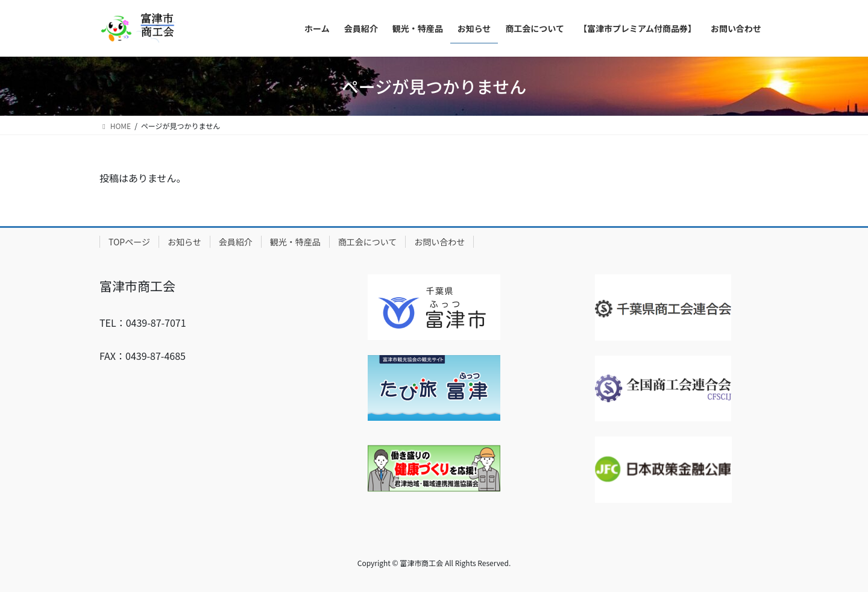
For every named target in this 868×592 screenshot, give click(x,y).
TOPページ (129, 242)
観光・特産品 (295, 242)
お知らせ (184, 242)
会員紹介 (236, 242)
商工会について (368, 242)
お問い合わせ (439, 242)
